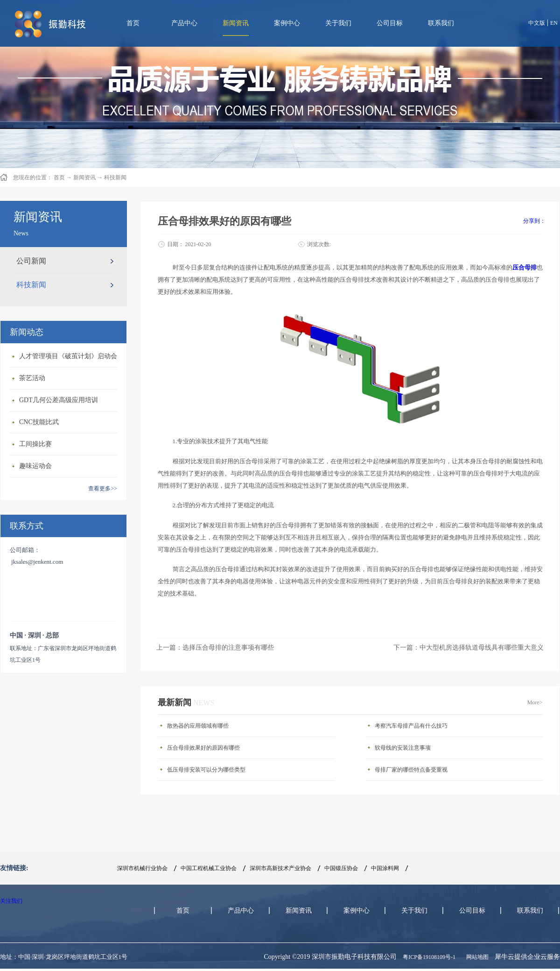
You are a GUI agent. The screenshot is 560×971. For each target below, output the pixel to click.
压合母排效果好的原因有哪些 (203, 748)
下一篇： (469, 648)
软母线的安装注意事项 (403, 748)
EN (554, 23)
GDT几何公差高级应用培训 (59, 400)
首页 (133, 23)
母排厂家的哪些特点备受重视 (411, 770)
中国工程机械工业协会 (209, 868)
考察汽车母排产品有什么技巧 (411, 726)
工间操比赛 (35, 444)
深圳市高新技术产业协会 (280, 868)
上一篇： (215, 648)
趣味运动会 (35, 466)
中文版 (537, 23)
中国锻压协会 (341, 868)
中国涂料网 (385, 868)
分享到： (534, 221)
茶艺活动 (32, 378)
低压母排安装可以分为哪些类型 (206, 770)
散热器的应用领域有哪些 (198, 726)
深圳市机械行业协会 (142, 868)
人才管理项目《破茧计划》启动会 (68, 356)
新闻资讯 (84, 177)
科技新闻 (115, 177)
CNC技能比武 (39, 422)
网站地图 (476, 957)
